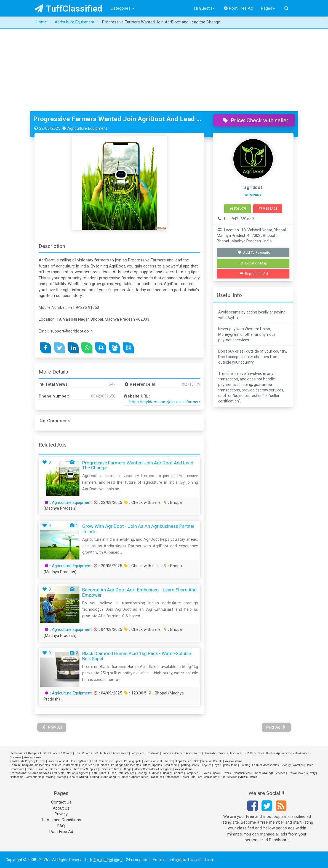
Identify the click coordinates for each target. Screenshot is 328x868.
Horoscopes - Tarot (176, 777)
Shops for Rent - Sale (187, 761)
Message (268, 209)
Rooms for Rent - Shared (158, 761)
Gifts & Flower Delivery (302, 773)
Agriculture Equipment (72, 502)
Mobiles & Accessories (114, 753)
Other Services (228, 777)
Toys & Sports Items (226, 765)
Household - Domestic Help (27, 777)
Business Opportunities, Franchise (140, 777)
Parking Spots (133, 761)
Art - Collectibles (40, 765)
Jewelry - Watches (292, 765)
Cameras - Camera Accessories (182, 753)
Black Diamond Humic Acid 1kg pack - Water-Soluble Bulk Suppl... (137, 656)
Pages (268, 8)
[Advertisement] (164, 70)
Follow (238, 209)
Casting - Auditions (149, 773)
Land (94, 761)
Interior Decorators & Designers (153, 769)
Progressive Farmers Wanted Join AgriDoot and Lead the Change (119, 119)
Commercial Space (110, 761)
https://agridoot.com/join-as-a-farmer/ (165, 402)
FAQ (61, 826)
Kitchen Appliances (278, 753)
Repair (73, 777)
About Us (61, 808)
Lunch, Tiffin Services (121, 773)
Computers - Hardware (145, 753)
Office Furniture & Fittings (115, 769)
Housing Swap (79, 761)
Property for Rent (58, 761)
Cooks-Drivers (222, 773)
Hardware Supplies (85, 769)
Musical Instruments (65, 765)
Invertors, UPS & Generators (247, 753)
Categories (122, 8)
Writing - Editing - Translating (97, 777)
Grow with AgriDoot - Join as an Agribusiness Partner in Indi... (138, 529)
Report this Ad (254, 274)
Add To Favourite (254, 252)
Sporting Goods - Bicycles (196, 765)
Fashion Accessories (266, 765)
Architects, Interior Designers (70, 773)
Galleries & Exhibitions (95, 765)
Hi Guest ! (204, 8)
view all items (32, 757)
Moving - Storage (56, 777)
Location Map (254, 263)
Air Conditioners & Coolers (56, 753)
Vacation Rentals (212, 761)
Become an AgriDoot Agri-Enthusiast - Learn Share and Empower (139, 592)
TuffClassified (69, 9)
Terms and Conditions (61, 820)
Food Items (171, 765)
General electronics (216, 753)
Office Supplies (152, 765)
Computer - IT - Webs (198, 773)
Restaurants (98, 773)
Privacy (61, 814)
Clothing (245, 765)
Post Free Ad (238, 8)
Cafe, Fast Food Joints (203, 777)
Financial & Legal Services (269, 773)
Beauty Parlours (173, 773)
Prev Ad (52, 727)
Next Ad (276, 727)
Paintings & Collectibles (126, 765)
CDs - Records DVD (86, 753)
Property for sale (35, 761)
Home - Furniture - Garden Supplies (49, 769)
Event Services (242, 773)
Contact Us (61, 802)
